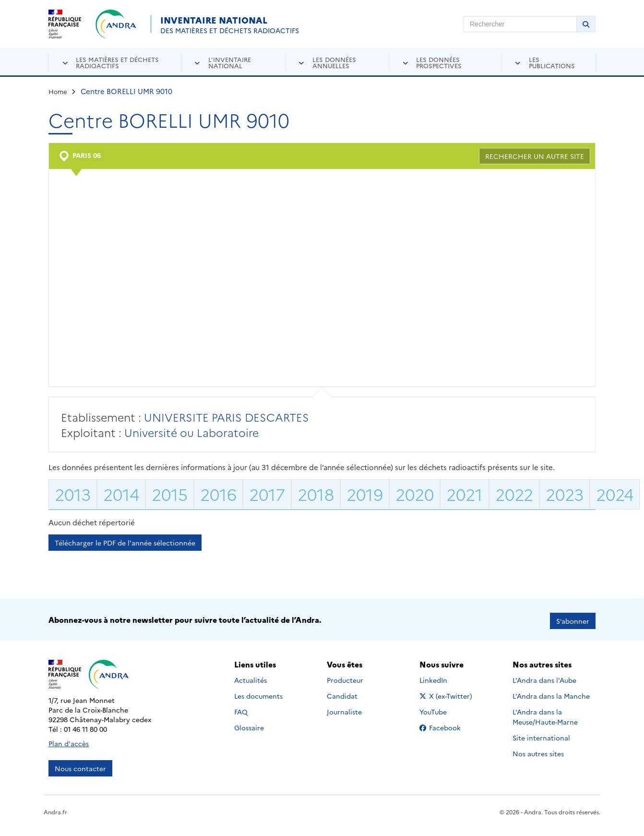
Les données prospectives (439, 62)
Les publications (552, 62)
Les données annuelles (334, 62)
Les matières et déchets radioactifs (117, 62)
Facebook (447, 725)
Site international (541, 735)
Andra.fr (55, 809)
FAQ (241, 709)
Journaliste (344, 709)
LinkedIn (444, 677)
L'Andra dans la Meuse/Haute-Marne (545, 714)
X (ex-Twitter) (447, 693)
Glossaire (249, 725)
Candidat (342, 693)
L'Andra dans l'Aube (544, 677)
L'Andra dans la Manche (551, 693)
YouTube (444, 709)
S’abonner (573, 618)
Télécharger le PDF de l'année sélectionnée (125, 543)
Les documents (258, 693)
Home (58, 91)
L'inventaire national (230, 62)
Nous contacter (80, 766)
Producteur (345, 677)
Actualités (250, 677)
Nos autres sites (538, 751)
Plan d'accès (69, 741)
